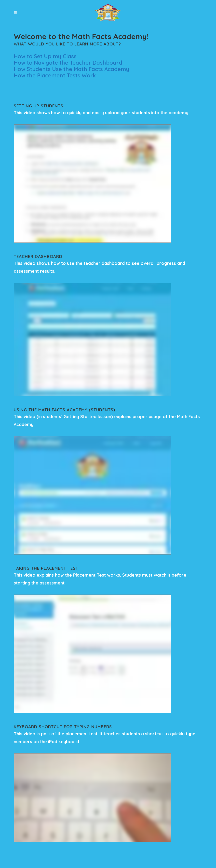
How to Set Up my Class (45, 56)
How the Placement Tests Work (55, 75)
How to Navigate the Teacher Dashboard (68, 63)
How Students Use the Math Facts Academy (72, 69)
